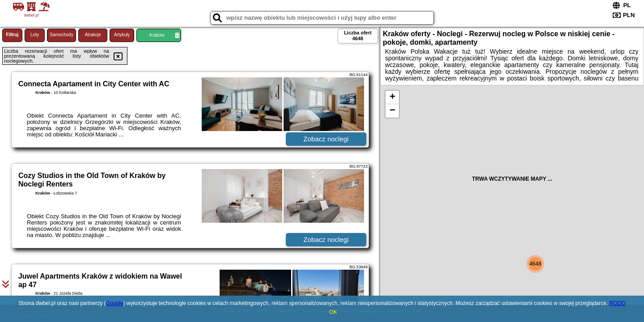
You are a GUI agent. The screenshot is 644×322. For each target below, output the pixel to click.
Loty (35, 35)
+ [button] (392, 97)
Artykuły (122, 35)
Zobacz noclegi (326, 139)
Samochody (61, 35)
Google (115, 303)
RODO (618, 303)
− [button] (392, 111)
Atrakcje (93, 35)
